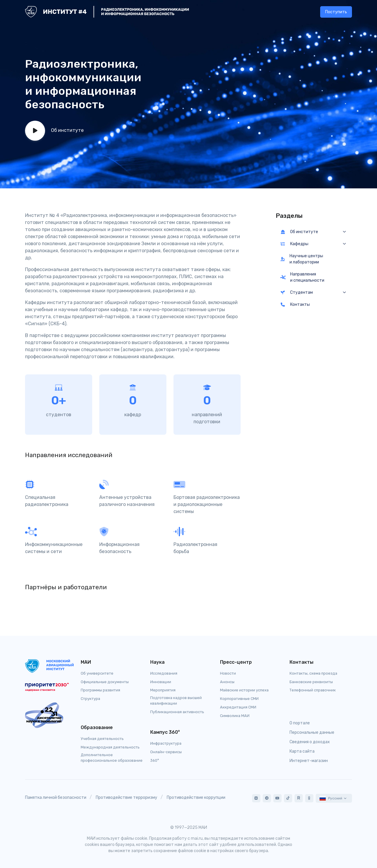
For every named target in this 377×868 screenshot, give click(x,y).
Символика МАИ (235, 716)
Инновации (161, 682)
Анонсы (227, 682)
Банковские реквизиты (311, 682)
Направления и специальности (302, 277)
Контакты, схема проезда (313, 673)
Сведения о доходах (310, 742)
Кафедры (295, 244)
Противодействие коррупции (196, 798)
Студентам (297, 292)
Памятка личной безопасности (56, 798)
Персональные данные (312, 732)
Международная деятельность (110, 747)
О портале (300, 723)
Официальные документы (105, 682)
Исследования (164, 673)
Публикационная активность (177, 712)
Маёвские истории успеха (244, 690)
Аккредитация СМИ (238, 707)
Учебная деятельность (102, 739)
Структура (90, 699)
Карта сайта (302, 751)
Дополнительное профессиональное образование (112, 758)
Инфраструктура (166, 743)
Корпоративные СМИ (239, 699)
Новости (228, 673)
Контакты (295, 304)
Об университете (97, 673)
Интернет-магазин (309, 761)
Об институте (299, 232)
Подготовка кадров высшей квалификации (176, 701)
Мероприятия (163, 690)
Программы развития (100, 690)
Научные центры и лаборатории (302, 259)
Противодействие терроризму (127, 798)
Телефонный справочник (313, 690)
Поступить (336, 12)
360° (155, 760)
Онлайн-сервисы (166, 752)
